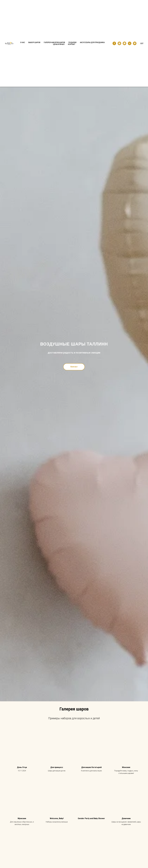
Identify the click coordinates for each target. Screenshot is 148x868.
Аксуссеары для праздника (92, 42)
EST (142, 43)
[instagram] (119, 43)
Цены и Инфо (59, 44)
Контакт (72, 44)
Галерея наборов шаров (54, 42)
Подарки (72, 42)
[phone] (130, 43)
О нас (23, 42)
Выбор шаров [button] (34, 42)
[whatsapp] (124, 43)
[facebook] (114, 43)
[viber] (135, 43)
